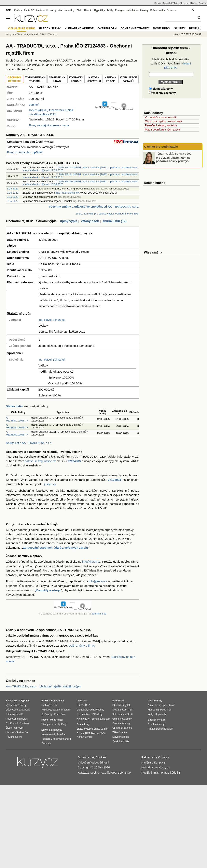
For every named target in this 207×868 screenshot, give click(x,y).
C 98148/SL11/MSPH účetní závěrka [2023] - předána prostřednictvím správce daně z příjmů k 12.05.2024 (80, 176)
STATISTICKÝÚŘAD (57, 79)
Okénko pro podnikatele (161, 147)
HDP (93, 714)
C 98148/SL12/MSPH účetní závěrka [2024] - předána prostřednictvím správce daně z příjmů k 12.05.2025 (80, 169)
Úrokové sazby (49, 705)
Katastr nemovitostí (123, 714)
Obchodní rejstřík (25, 34)
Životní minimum (15, 728)
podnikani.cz (99, 614)
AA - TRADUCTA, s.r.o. (47, 34)
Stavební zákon (121, 737)
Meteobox (185, 3)
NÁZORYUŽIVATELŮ (94, 79)
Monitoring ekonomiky (159, 710)
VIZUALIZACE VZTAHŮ (129, 79)
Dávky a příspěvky (52, 730)
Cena (158, 705)
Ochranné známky (135, 28)
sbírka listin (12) (115, 221)
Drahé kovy (83, 724)
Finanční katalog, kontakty (161, 125)
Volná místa (56, 720)
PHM (87, 733)
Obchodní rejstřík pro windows (163, 121)
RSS (156, 772)
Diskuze (171, 10)
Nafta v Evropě (85, 737)
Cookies (101, 757)
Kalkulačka (132, 10)
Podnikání (118, 701)
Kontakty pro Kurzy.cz (156, 767)
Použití (146, 772)
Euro (57, 714)
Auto (150, 705)
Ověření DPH (107, 28)
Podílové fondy (96, 710)
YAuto (175, 3)
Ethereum (105, 719)
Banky (45, 701)
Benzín (95, 733)
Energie (119, 10)
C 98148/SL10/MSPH (17, 433)
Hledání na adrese (79, 28)
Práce (154, 10)
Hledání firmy (50, 28)
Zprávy (18, 10)
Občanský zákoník (122, 728)
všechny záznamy (162, 93)
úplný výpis (69, 221)
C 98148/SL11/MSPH (17, 426)
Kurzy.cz (10, 34)
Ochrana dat (86, 757)
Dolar (63, 714)
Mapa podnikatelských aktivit (162, 130)
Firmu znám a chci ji (25, 152)
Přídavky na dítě (14, 714)
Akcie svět (42, 10)
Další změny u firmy (82, 646)
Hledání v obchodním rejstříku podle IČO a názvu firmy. (171, 63)
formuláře (124, 741)
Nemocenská (48, 734)
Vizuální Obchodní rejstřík (161, 117)
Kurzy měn (56, 10)
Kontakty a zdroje (48, 590)
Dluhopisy (82, 710)
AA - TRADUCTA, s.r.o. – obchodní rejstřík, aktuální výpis (43, 686)
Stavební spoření (61, 710)
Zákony (144, 10)
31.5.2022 (13, 189)
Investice (82, 701)
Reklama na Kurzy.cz (155, 757)
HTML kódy (169, 772)
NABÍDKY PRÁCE (110, 79)
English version (157, 720)
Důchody (46, 743)
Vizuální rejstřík (21, 28)
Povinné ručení (14, 737)
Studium (203, 3)
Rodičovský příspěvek (17, 723)
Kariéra (158, 3)
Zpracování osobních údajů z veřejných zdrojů (55, 548)
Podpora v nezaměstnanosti (56, 739)
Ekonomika (83, 714)
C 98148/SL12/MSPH (17, 419)
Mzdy (57, 724)
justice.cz (50, 484)
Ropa (80, 733)
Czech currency (156, 724)
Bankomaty (57, 701)
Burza (80, 705)
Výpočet (25, 701)
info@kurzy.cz (91, 562)
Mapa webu (161, 714)
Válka (162, 10)
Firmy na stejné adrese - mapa (49, 125)
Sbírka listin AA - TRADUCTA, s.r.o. (29, 443)
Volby (151, 714)
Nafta (103, 733)
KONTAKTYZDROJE (76, 79)
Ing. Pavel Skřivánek (67, 193)
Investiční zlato (91, 729)
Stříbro (104, 729)
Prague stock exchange (160, 729)
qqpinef (34, 105)
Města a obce (119, 710)
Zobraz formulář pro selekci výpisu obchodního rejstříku (107, 214)
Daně (115, 741)
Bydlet (194, 3)
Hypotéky (100, 10)
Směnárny (47, 714)
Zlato (80, 10)
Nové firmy (162, 28)
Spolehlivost (168, 705)
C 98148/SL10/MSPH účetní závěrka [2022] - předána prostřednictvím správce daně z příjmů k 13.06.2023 (80, 183)
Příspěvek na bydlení (17, 719)
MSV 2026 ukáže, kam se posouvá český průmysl (173, 159)
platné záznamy (161, 89)
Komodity (69, 10)
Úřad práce (47, 724)
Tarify (110, 10)
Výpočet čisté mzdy (16, 705)
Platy (64, 724)
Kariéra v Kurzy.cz (153, 762)
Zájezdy (167, 3)
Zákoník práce (120, 732)
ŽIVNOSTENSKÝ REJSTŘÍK (35, 79)
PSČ (130, 710)
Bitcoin (88, 10)
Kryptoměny (83, 719)
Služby (180, 28)
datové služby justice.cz (40, 461)
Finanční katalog (121, 723)
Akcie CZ (29, 10)
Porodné (61, 734)
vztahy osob (90, 221)
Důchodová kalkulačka (18, 710)
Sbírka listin (14, 406)
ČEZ (88, 705)
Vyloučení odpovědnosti (93, 762)
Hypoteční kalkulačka (17, 732)
